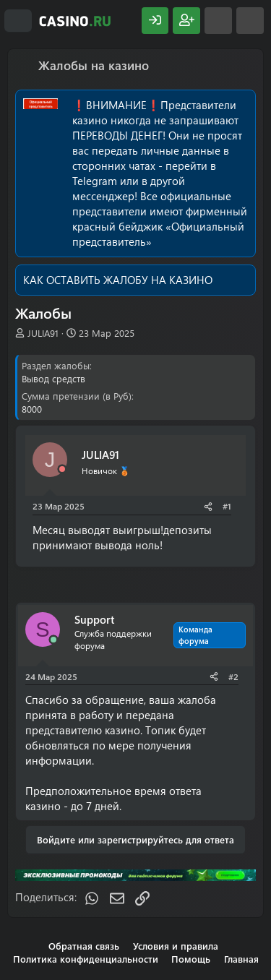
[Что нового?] (218, 21)
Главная (241, 959)
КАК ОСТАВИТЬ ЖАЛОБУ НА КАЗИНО (118, 280)
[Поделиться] (208, 506)
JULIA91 (43, 333)
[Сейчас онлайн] (53, 640)
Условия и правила (176, 946)
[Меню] (18, 21)
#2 (233, 676)
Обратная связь (84, 946)
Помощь (191, 959)
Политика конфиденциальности (86, 959)
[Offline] (62, 469)
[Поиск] (250, 21)
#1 (227, 506)
